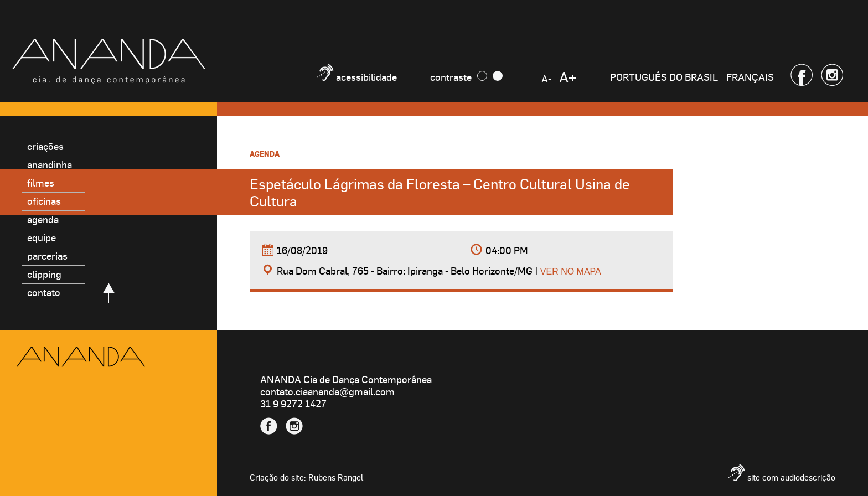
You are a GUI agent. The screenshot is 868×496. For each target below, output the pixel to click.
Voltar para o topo (109, 293)
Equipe (42, 237)
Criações (45, 146)
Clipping (44, 274)
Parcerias (47, 255)
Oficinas (44, 201)
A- (546, 78)
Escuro (482, 76)
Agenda (43, 219)
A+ (568, 77)
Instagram (832, 75)
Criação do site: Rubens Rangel (306, 477)
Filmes (41, 182)
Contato (44, 292)
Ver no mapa (571, 272)
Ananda (81, 357)
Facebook (802, 75)
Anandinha (50, 164)
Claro (498, 76)
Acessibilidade (366, 77)
